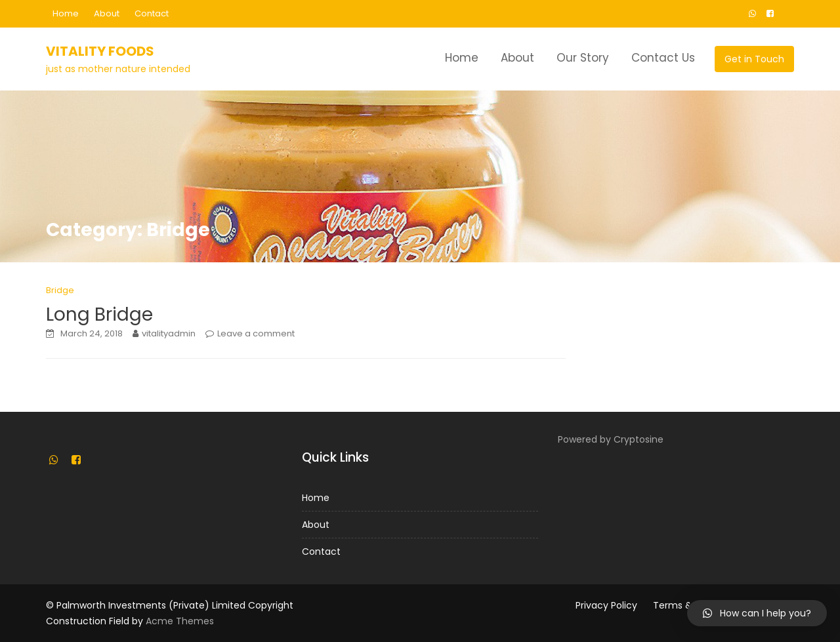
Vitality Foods (100, 51)
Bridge (60, 290)
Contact (152, 13)
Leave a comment (256, 333)
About (107, 13)
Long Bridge (99, 314)
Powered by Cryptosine (611, 439)
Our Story (583, 58)
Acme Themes (180, 621)
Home (66, 13)
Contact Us (663, 58)
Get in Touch (754, 59)
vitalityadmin (169, 333)
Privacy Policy (606, 605)
